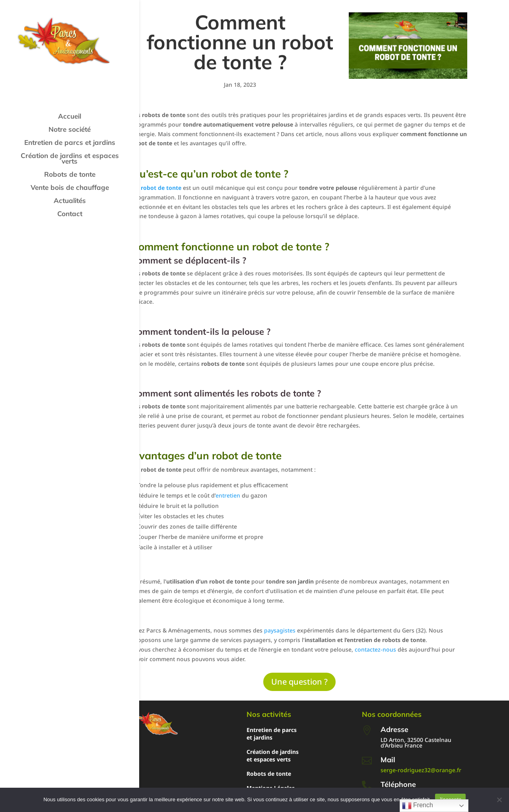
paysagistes (280, 630)
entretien (228, 495)
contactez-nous (375, 649)
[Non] (499, 800)
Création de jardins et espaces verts (70, 159)
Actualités (70, 201)
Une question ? (299, 682)
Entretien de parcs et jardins (70, 143)
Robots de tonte (70, 175)
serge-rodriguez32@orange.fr (421, 770)
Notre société (70, 130)
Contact (70, 214)
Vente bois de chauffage (70, 188)
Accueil (70, 117)
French (418, 806)
